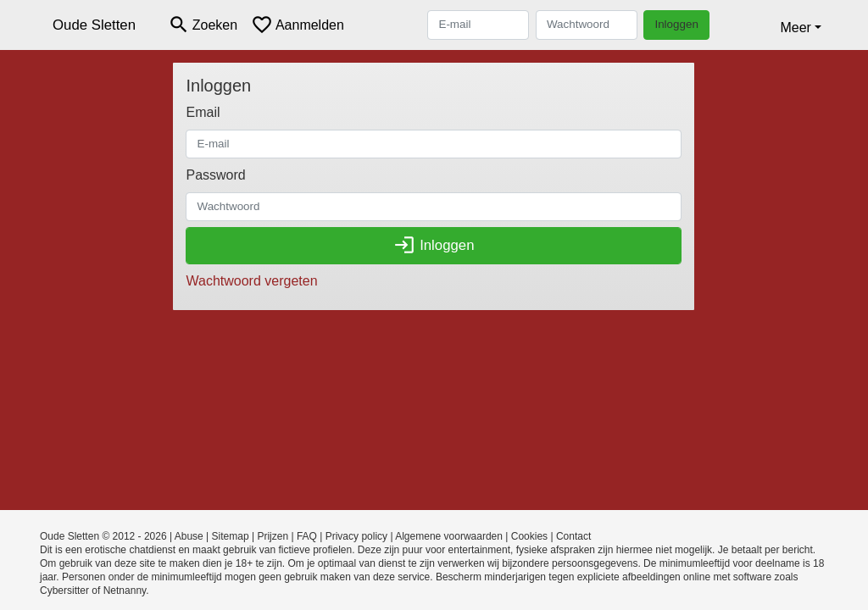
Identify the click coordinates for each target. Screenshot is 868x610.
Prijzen (273, 536)
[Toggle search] (203, 25)
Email (203, 112)
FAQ (307, 536)
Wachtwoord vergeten (251, 281)
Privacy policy (356, 536)
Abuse (189, 536)
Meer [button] (795, 28)
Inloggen (676, 24)
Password (215, 175)
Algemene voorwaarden (449, 536)
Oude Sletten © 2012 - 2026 (103, 536)
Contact (573, 536)
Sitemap (231, 536)
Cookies (529, 536)
